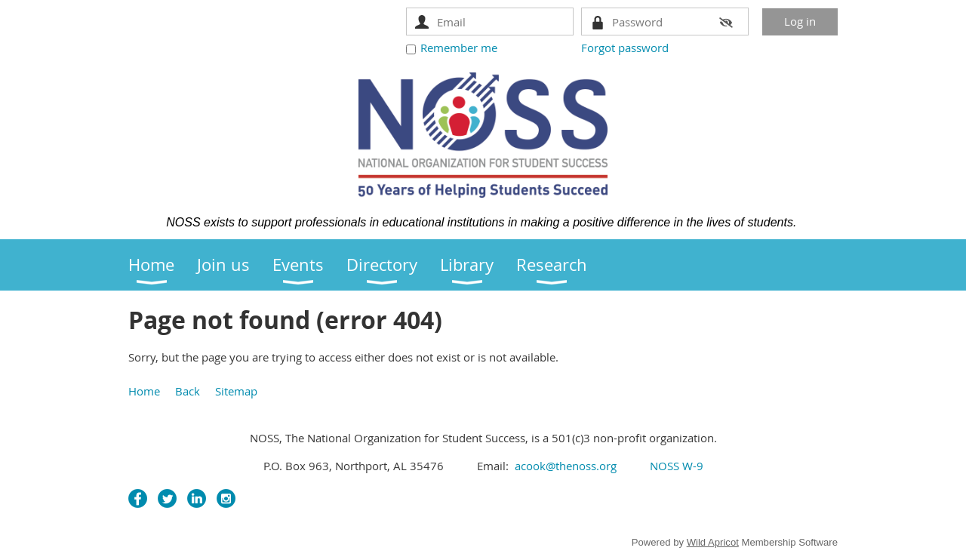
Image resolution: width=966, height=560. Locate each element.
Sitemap (236, 391)
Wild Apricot (713, 542)
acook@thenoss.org (566, 466)
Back (188, 391)
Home (144, 391)
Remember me (459, 48)
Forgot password (625, 48)
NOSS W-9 (675, 466)
